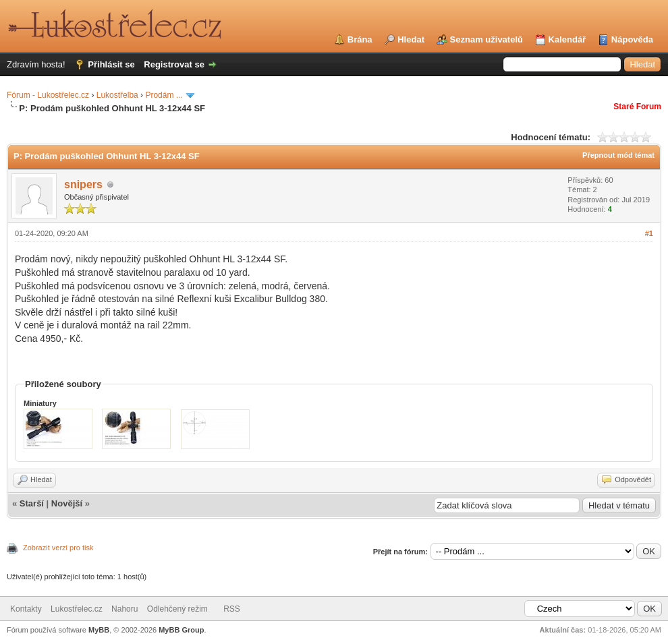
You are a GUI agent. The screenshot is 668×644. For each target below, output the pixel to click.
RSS (232, 609)
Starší (32, 503)
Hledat (411, 39)
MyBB (99, 630)
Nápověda (632, 39)
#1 (649, 233)
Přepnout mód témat (618, 155)
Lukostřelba (117, 95)
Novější (67, 503)
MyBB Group (181, 630)
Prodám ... (164, 95)
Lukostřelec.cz (77, 609)
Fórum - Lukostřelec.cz (48, 95)
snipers (83, 184)
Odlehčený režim (177, 609)
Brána (360, 39)
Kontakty (26, 609)
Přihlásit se (111, 64)
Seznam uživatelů (486, 39)
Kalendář (567, 39)
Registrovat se (174, 64)
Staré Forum (637, 107)
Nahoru (124, 609)
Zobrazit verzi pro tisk (58, 548)
